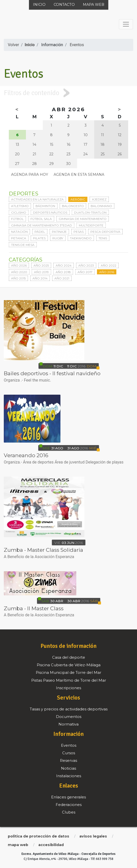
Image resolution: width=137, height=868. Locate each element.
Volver (13, 45)
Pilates (39, 238)
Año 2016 (107, 272)
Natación (19, 232)
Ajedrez (99, 199)
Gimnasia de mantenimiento (83, 219)
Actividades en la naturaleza (37, 199)
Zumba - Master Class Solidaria (43, 550)
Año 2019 (41, 272)
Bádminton (45, 206)
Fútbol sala (41, 219)
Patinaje (59, 232)
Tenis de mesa (23, 245)
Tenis (103, 238)
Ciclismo (19, 212)
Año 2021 (62, 278)
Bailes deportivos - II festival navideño (52, 373)
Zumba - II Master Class (34, 608)
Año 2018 (63, 272)
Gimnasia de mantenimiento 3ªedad (42, 225)
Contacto (64, 5)
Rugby (58, 238)
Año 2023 (86, 265)
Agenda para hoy (30, 175)
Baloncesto (73, 206)
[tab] (68, 93)
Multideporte (91, 225)
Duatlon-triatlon (90, 212)
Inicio (39, 5)
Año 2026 (19, 265)
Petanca (19, 238)
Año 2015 (18, 278)
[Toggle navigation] (126, 24)
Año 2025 (41, 265)
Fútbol (17, 219)
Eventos (77, 45)
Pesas (79, 232)
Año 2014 (40, 278)
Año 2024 (64, 265)
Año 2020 (19, 272)
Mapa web (94, 5)
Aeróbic (78, 199)
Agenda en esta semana (79, 175)
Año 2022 (109, 265)
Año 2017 (85, 272)
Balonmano (101, 206)
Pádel (40, 232)
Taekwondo (81, 238)
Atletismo (20, 206)
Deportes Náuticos (50, 212)
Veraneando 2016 (26, 455)
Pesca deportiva (105, 232)
